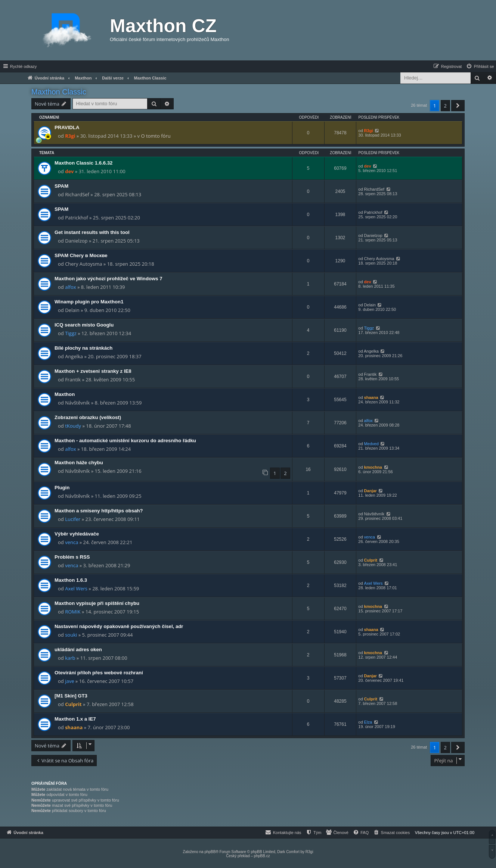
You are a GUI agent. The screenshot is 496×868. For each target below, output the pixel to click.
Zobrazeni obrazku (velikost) (88, 417)
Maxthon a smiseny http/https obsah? (99, 511)
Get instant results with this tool (92, 232)
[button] (458, 106)
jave (69, 681)
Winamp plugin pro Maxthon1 (89, 302)
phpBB (210, 852)
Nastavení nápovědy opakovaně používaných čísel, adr (119, 626)
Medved (371, 444)
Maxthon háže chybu (79, 463)
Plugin (62, 488)
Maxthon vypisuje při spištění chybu (97, 603)
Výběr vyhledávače (77, 534)
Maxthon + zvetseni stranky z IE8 (93, 371)
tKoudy (73, 426)
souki (71, 635)
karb (70, 658)
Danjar (371, 491)
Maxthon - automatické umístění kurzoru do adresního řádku (125, 441)
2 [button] (445, 106)
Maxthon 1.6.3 (71, 580)
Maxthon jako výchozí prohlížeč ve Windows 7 (108, 279)
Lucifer (73, 519)
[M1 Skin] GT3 (71, 696)
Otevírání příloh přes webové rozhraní (99, 673)
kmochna (373, 467)
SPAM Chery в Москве (81, 255)
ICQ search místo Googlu (84, 325)
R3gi (70, 136)
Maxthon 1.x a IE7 (75, 719)
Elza (368, 722)
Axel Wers (76, 588)
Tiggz (71, 333)
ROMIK (73, 612)
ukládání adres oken (78, 650)
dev (69, 171)
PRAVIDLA (67, 127)
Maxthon (65, 394)
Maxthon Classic (59, 92)
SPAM (61, 186)
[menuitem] (480, 66)
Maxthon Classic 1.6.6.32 (83, 163)
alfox (71, 287)
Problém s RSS (72, 557)
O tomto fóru (156, 136)
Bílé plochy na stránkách (83, 348)
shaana (371, 397)
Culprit (371, 560)
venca (72, 542)
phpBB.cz (262, 856)
